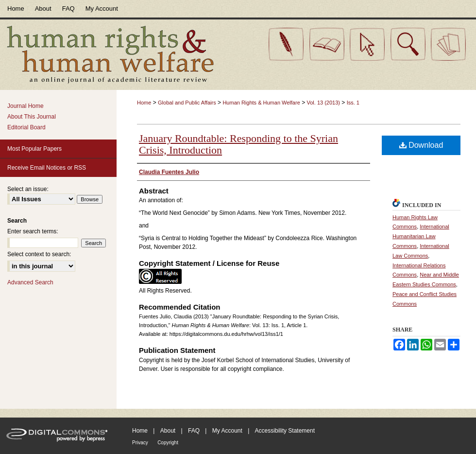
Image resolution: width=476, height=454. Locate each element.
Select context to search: (39, 254)
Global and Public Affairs (187, 103)
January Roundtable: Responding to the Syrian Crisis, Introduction (238, 144)
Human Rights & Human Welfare (261, 103)
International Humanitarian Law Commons (421, 236)
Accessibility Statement (285, 431)
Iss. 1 (353, 103)
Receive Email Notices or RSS (47, 168)
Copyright (168, 443)
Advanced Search (30, 282)
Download (421, 145)
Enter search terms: (33, 231)
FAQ (194, 431)
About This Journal (32, 117)
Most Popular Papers (34, 149)
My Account (227, 431)
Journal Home (25, 106)
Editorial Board (26, 127)
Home (144, 103)
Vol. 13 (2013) (323, 103)
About (168, 431)
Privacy (140, 443)
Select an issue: (28, 189)
